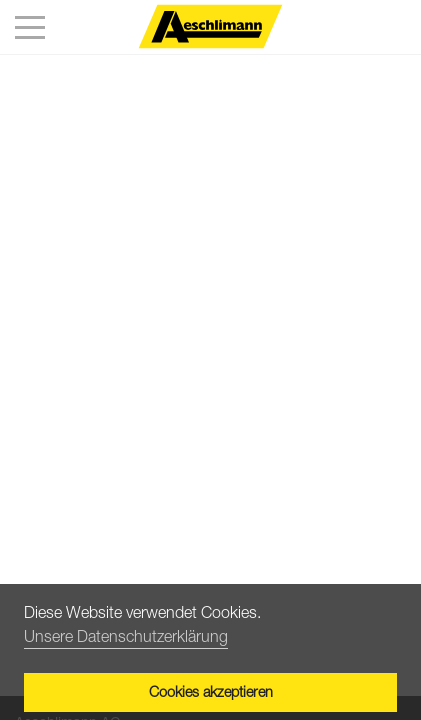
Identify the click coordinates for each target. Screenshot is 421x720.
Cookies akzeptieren (211, 691)
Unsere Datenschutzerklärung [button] (126, 636)
